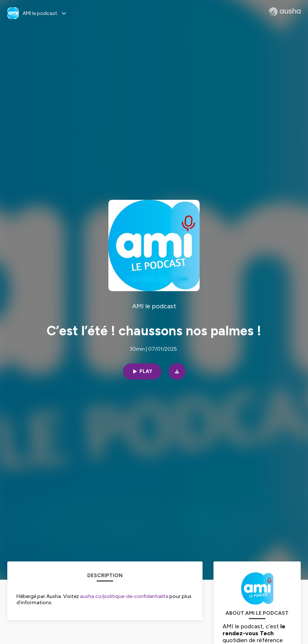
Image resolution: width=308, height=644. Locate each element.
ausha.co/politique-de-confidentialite (124, 596)
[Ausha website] (285, 12)
